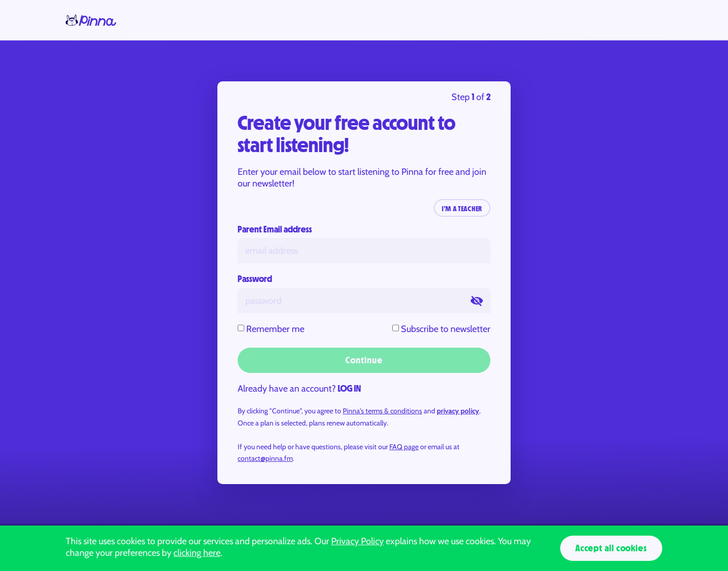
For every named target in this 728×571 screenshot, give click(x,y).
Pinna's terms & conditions (382, 411)
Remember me (275, 329)
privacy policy (458, 411)
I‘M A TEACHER (462, 209)
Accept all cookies (611, 548)
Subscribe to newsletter (446, 329)
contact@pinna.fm (265, 458)
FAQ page (404, 447)
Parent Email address (275, 229)
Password (255, 279)
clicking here (197, 553)
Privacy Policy (357, 541)
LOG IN (349, 389)
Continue (364, 360)
